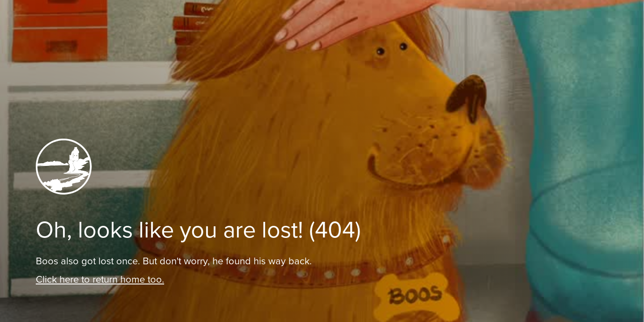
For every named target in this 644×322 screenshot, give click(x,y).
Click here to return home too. (100, 279)
